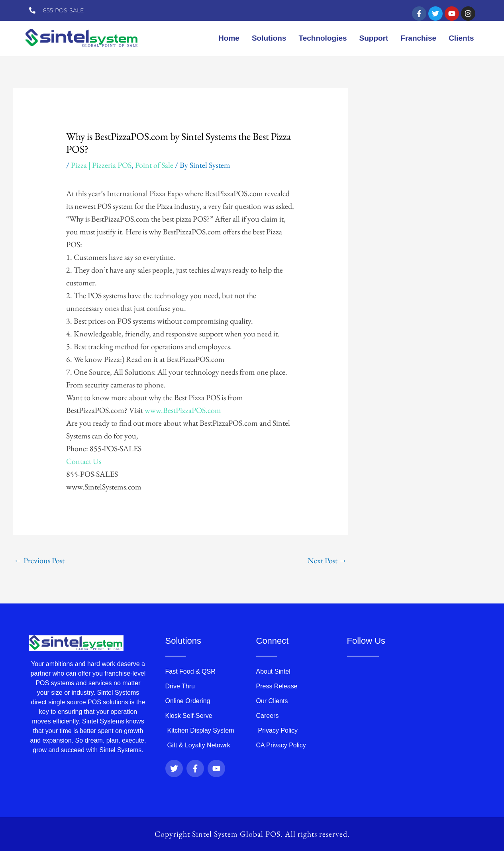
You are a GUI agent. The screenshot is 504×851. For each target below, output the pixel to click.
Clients (461, 38)
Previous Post (39, 560)
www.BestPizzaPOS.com (183, 410)
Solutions (269, 38)
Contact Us (84, 461)
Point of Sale (154, 165)
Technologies (323, 38)
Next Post (327, 560)
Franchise (418, 38)
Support (374, 38)
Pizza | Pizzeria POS (101, 165)
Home (229, 38)
